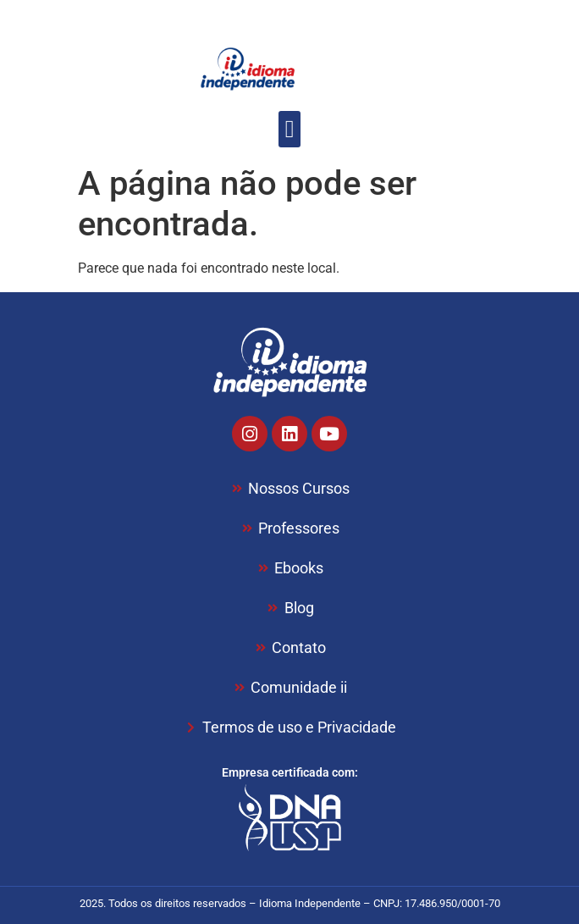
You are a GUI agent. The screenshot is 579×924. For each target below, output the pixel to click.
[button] (289, 130)
